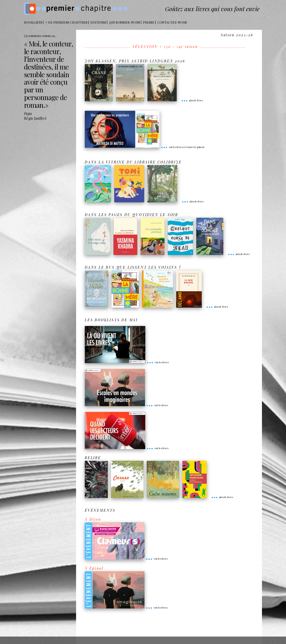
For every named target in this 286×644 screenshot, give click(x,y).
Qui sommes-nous (125, 22)
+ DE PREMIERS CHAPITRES (66, 22)
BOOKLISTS (33, 22)
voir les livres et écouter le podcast (183, 147)
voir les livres (158, 362)
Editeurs (98, 22)
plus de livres (192, 100)
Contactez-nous (172, 22)
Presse (149, 22)
